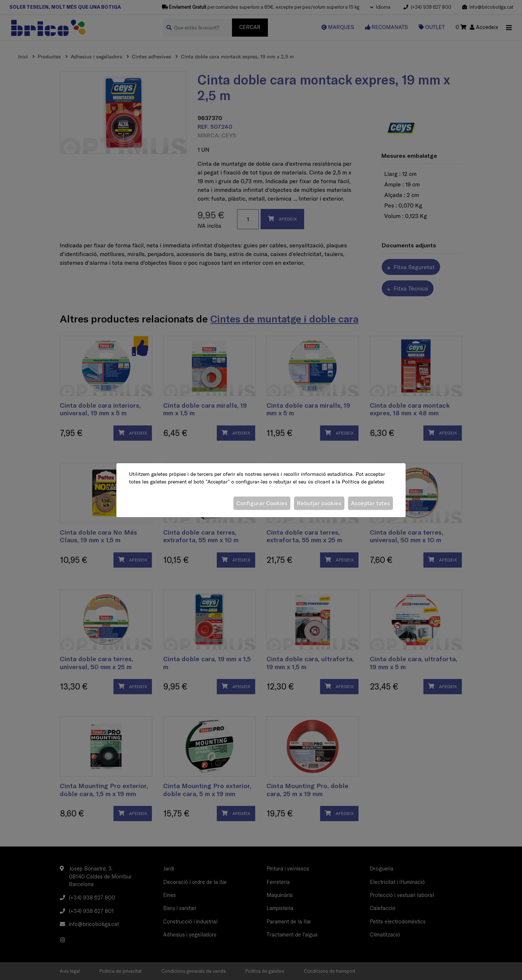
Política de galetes (363, 482)
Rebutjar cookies (319, 503)
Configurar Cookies (262, 503)
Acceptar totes (370, 503)
